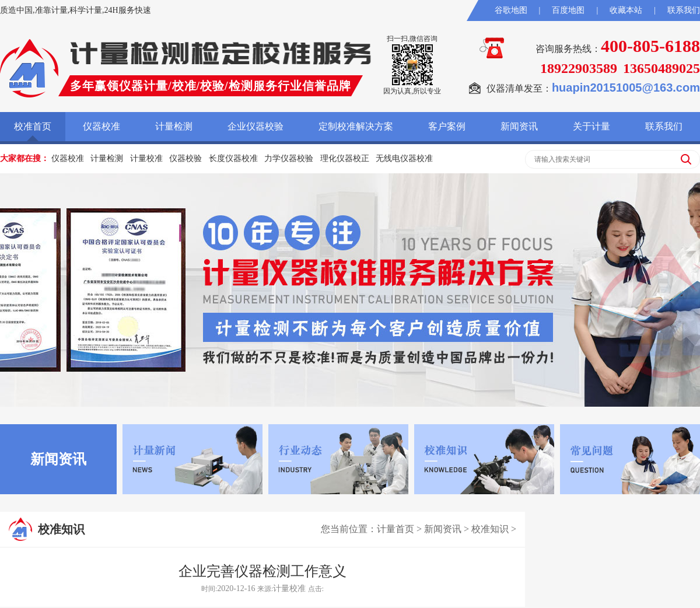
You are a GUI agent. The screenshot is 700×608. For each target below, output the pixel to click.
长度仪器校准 (233, 158)
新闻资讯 (519, 126)
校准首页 (33, 126)
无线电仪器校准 (404, 158)
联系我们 (684, 10)
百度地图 (568, 10)
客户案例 (447, 126)
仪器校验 (185, 158)
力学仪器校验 (289, 158)
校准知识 (490, 529)
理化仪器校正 (345, 158)
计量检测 (174, 126)
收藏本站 (626, 10)
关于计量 (591, 126)
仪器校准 (101, 126)
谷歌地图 (511, 10)
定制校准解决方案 (356, 126)
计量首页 (395, 529)
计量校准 (146, 158)
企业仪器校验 (256, 126)
